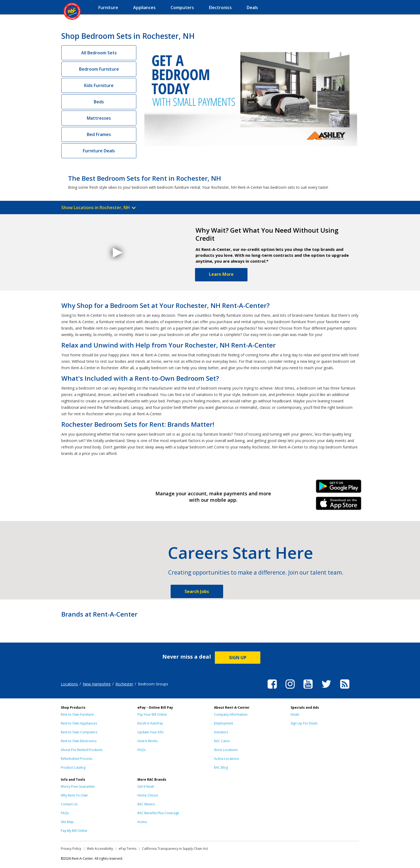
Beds (99, 102)
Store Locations (226, 750)
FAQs (141, 750)
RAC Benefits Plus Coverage (158, 813)
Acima (142, 822)
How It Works (147, 741)
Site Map (67, 822)
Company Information (231, 714)
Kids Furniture (99, 85)
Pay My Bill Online (74, 831)
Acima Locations (226, 759)
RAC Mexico (146, 804)
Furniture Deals (99, 151)
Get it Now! (146, 786)
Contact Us (69, 804)
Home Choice (148, 795)
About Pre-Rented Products (82, 750)
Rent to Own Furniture (77, 714)
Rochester (124, 684)
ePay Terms (127, 849)
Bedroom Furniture (99, 69)
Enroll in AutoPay (150, 723)
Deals (295, 714)
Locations (69, 684)
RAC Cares (222, 741)
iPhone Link (339, 505)
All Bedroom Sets (99, 53)
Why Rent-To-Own (74, 795)
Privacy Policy (71, 849)
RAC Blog (221, 767)
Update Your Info (151, 732)
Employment (224, 723)
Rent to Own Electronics (79, 741)
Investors (221, 732)
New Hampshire (97, 684)
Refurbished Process (76, 759)
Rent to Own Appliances (79, 723)
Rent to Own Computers (79, 732)
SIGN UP (238, 658)
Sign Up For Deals (304, 723)
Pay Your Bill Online (152, 714)
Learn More (221, 274)
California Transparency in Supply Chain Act (175, 849)
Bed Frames (99, 134)
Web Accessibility (100, 849)
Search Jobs (197, 591)
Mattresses (99, 118)
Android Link (339, 488)
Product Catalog (73, 767)
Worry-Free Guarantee (78, 786)
